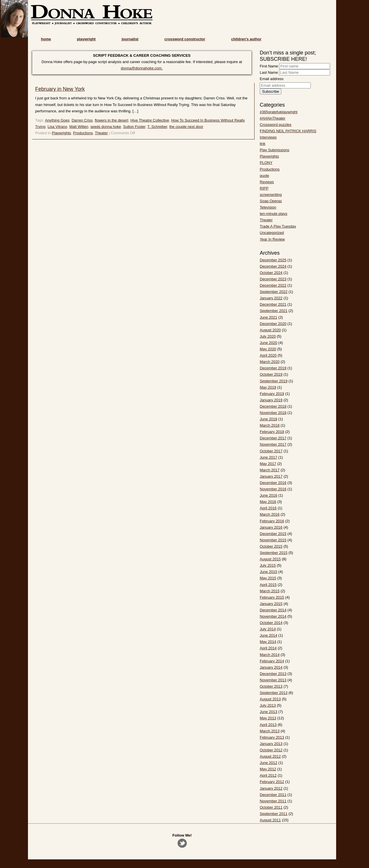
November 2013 (273, 680)
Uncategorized (272, 233)
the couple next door (186, 127)
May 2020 (268, 349)
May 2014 (268, 642)
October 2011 (271, 807)
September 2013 (274, 693)
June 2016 (269, 495)
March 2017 (270, 470)
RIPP (264, 188)
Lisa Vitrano (57, 127)
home (46, 39)
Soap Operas (271, 201)
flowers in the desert (112, 120)
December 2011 (273, 795)
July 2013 (268, 705)
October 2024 (271, 273)
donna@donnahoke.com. (142, 68)
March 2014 (270, 655)
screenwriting (271, 195)
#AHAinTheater (273, 118)
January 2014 (271, 667)
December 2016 (273, 483)
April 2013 (268, 725)
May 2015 (268, 578)
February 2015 (272, 597)
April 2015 (268, 585)
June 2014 (269, 635)
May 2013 (268, 718)
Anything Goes (57, 120)
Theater (101, 133)
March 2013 (270, 731)
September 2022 (274, 292)
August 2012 (270, 756)
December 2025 (273, 260)
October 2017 (271, 451)
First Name (269, 66)
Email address (272, 79)
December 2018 (273, 406)
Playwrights (61, 133)
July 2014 (268, 629)
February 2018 (272, 432)
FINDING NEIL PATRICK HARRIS (288, 131)
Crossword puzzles (276, 125)
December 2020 (273, 324)
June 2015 (269, 572)
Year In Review (272, 239)
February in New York (60, 89)
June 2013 (269, 712)
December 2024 (273, 266)
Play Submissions (275, 150)
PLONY (266, 163)
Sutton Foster (134, 127)
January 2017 (271, 476)
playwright (86, 39)
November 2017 (273, 444)
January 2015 (271, 604)
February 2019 (272, 394)
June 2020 (269, 343)
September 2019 (274, 381)
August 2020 (270, 330)
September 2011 (274, 814)
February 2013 (272, 737)
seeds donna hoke (106, 127)
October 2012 (271, 750)
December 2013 (273, 674)
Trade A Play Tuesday (278, 226)
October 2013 (271, 686)
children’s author (246, 39)
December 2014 (273, 610)
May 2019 (268, 387)
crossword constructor (185, 39)
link (263, 144)
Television (268, 207)
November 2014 (273, 616)
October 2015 (271, 546)
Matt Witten (79, 127)
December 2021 (273, 304)
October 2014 (271, 623)
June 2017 (269, 457)
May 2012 (268, 769)
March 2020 (270, 362)
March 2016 (270, 514)
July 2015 (268, 565)
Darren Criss (82, 120)
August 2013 (270, 699)
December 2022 (273, 285)
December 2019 (273, 368)
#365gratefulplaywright (279, 112)
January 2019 (271, 400)
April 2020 (268, 355)
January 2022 (271, 298)
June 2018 (269, 419)
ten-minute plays (273, 214)
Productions (83, 133)
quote (264, 176)
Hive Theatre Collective (150, 120)
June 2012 (269, 763)
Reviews (267, 182)
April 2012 (268, 775)
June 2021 (269, 317)
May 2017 (268, 464)
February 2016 (272, 521)
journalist (130, 39)
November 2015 (273, 540)
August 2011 (270, 820)
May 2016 (268, 502)
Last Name (269, 72)
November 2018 (273, 413)
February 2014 (272, 661)
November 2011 (273, 801)
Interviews (268, 137)
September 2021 (274, 311)
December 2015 (273, 534)
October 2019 (271, 374)
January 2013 (271, 744)
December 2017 (273, 438)
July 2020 (268, 336)
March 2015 (270, 591)
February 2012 (272, 782)
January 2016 (271, 527)
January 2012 (271, 788)
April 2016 (268, 508)
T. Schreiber (157, 127)
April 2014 (268, 648)
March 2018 (270, 425)
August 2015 (270, 559)
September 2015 (274, 553)
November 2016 (273, 489)
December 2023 (273, 279)
